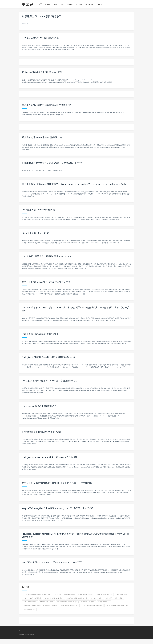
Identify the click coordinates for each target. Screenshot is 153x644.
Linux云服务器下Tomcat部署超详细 (39, 210)
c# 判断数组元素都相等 (88, 602)
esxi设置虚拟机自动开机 (86, 594)
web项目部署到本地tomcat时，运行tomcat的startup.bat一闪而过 (53, 562)
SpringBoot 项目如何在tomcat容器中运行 (42, 432)
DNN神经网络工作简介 (47, 602)
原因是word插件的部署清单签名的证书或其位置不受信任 (40, 606)
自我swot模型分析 (29, 609)
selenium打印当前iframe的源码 (64, 594)
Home (21, 631)
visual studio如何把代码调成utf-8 (117, 606)
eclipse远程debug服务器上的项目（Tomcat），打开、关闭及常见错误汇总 (58, 508)
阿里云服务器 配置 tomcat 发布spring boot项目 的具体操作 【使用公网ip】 (58, 483)
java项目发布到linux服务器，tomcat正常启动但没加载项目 (50, 381)
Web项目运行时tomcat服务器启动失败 (40, 38)
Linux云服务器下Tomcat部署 (36, 233)
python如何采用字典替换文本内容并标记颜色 (37, 594)
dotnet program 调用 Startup (92, 606)
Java (56, 4)
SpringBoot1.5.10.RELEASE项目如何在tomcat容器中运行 (50, 457)
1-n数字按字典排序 (97, 598)
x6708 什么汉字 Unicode (104, 594)
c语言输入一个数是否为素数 (114, 598)
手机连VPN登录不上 (104, 602)
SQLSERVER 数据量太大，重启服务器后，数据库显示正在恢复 (52, 163)
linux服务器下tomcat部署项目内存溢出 (40, 334)
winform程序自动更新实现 (69, 606)
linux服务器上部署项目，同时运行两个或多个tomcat (47, 256)
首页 (40, 4)
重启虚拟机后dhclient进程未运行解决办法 (42, 137)
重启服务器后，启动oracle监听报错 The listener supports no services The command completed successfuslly (74, 184)
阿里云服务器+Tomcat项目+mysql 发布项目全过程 (46, 282)
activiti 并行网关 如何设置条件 (54, 598)
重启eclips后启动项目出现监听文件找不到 (42, 72)
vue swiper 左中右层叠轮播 (32, 598)
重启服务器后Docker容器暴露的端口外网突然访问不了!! (49, 105)
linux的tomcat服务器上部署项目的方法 (40, 406)
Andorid (70, 4)
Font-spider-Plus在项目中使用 (67, 602)
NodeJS (79, 4)
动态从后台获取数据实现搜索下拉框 (77, 598)
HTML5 (99, 4)
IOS (62, 4)
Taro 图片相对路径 (122, 594)
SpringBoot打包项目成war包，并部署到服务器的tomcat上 (49, 357)
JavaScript (89, 4)
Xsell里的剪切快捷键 (30, 602)
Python (48, 4)
